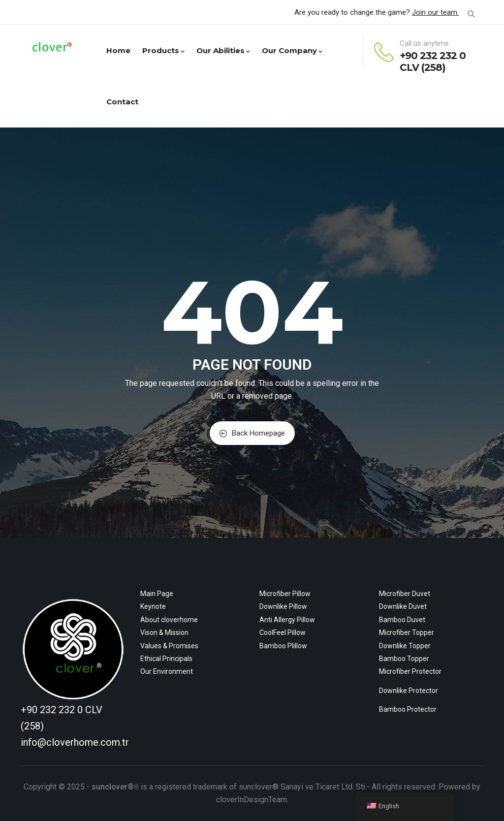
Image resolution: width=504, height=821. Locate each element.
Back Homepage (252, 433)
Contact (122, 102)
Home (118, 50)
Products (163, 50)
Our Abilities (223, 50)
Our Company (292, 50)
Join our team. (435, 12)
